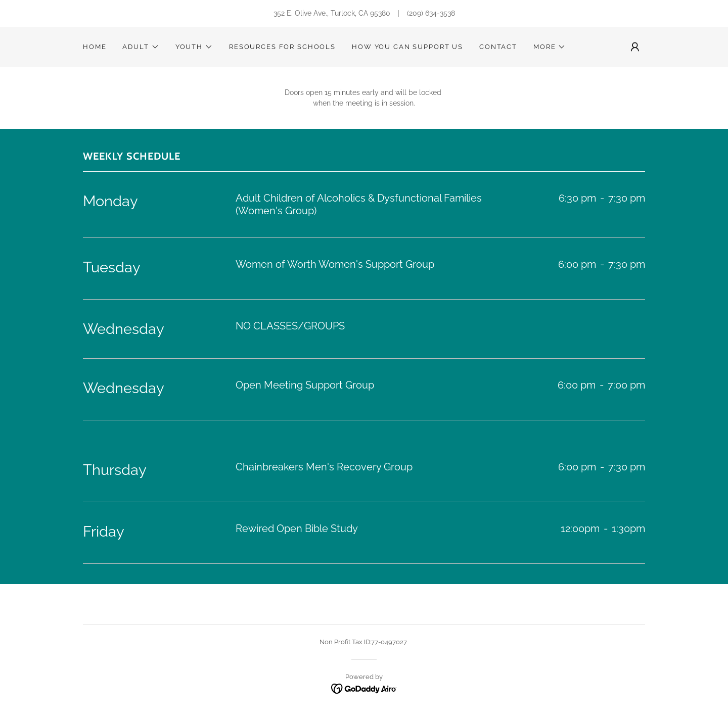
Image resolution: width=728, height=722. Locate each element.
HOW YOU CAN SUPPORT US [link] (407, 47)
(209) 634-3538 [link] (431, 13)
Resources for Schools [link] (282, 47)
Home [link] (95, 47)
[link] (364, 688)
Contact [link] (498, 47)
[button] (141, 47)
